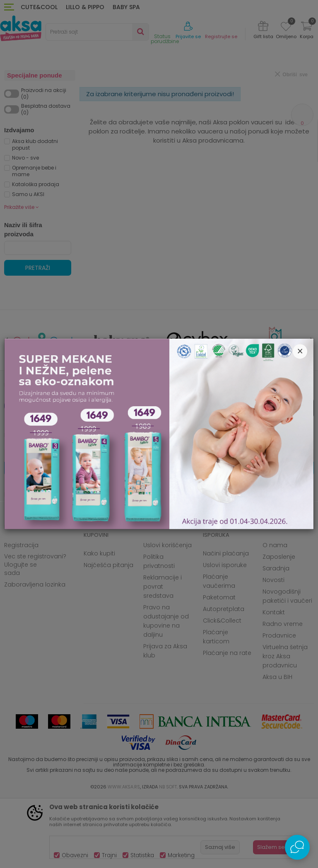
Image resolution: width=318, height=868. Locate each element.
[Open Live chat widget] (297, 847)
